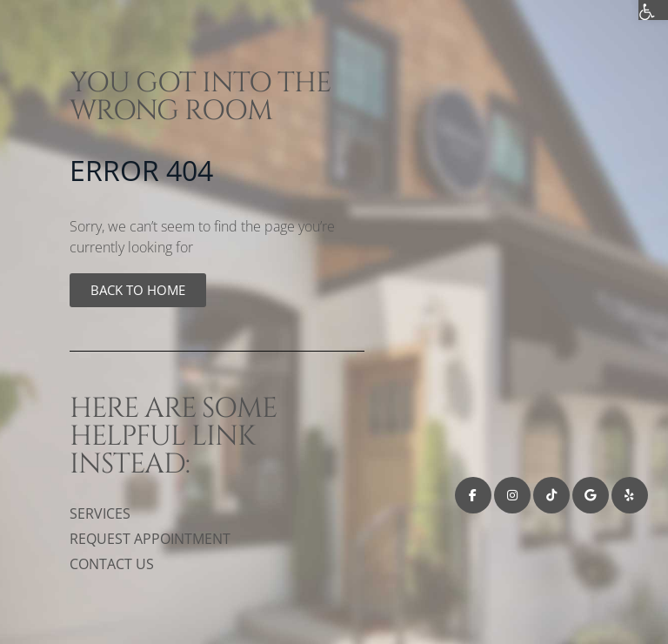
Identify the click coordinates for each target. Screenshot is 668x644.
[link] (138, 290)
